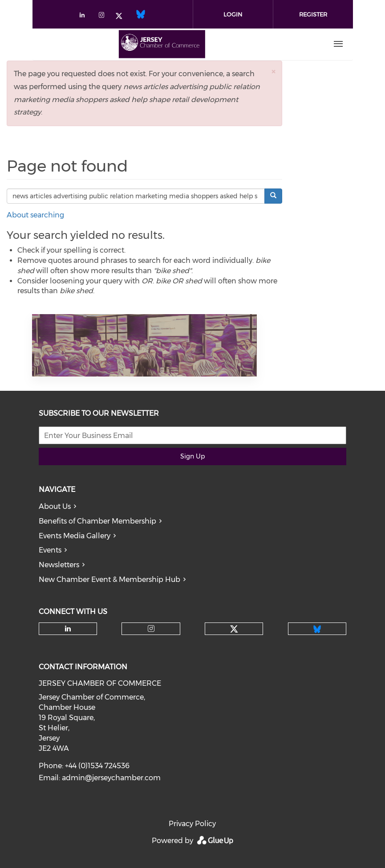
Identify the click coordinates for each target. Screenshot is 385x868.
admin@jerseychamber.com (111, 778)
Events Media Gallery (75, 536)
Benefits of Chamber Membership (97, 521)
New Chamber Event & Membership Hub (109, 579)
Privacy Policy (192, 824)
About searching (35, 215)
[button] (273, 72)
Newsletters (59, 565)
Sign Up (192, 456)
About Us (55, 506)
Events (50, 550)
